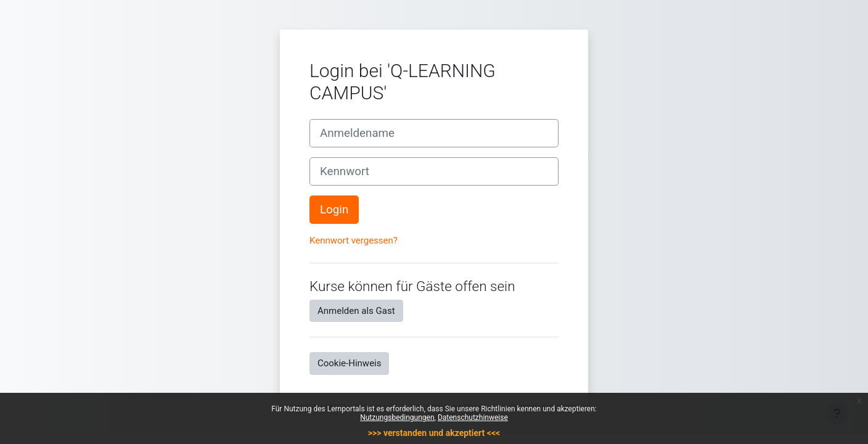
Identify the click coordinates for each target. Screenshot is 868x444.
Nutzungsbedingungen (397, 417)
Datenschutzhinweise (473, 417)
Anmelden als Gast (356, 311)
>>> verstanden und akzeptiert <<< (434, 433)
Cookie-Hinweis (349, 363)
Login (334, 210)
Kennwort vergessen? (354, 240)
